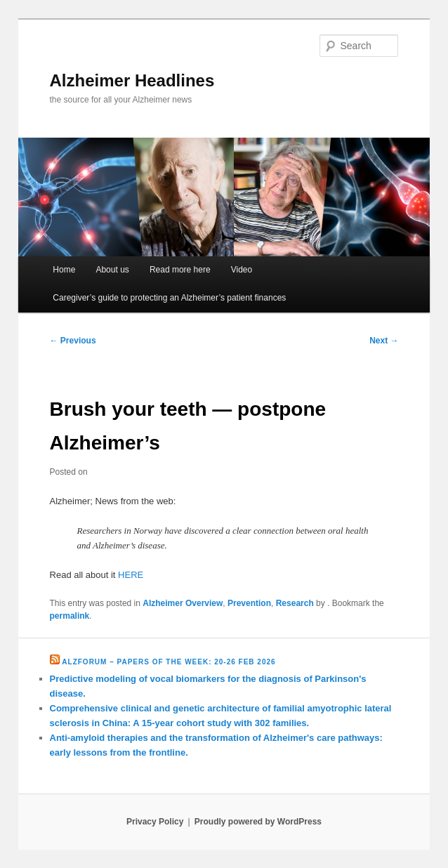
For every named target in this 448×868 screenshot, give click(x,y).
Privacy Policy (155, 822)
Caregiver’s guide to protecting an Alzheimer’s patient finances (169, 298)
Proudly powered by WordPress (258, 822)
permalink (70, 616)
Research (295, 603)
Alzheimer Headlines (132, 80)
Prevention (249, 603)
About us (112, 270)
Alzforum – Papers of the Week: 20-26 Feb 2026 (169, 662)
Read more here (180, 270)
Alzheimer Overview (183, 603)
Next (384, 341)
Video (242, 270)
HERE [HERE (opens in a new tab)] (131, 575)
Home (64, 270)
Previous (73, 341)
